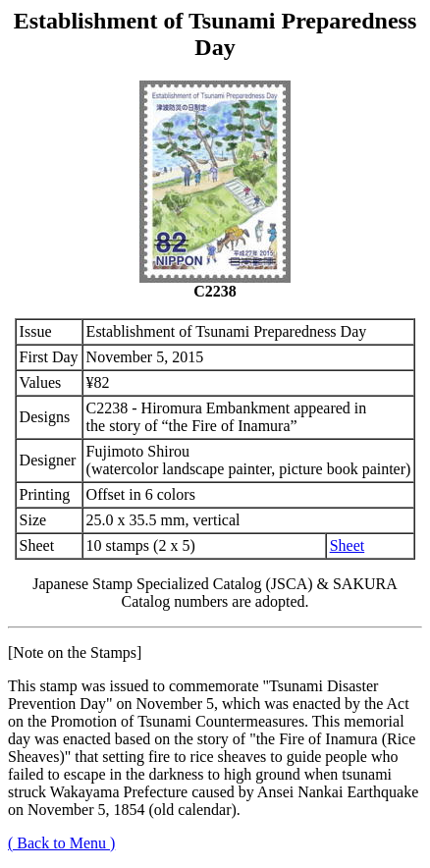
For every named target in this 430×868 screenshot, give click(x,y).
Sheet (348, 545)
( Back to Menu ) (61, 843)
